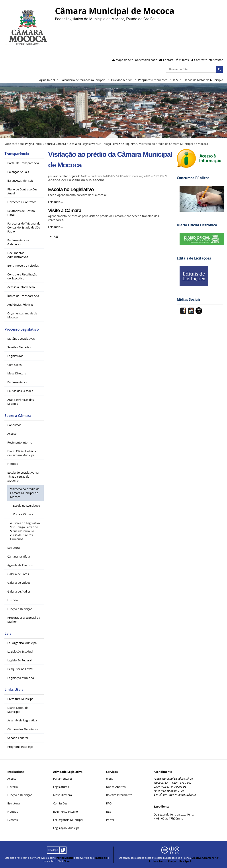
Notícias (13, 812)
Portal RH (113, 820)
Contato (168, 60)
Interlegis (101, 858)
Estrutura (14, 803)
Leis (8, 634)
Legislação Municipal (67, 828)
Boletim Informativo (119, 795)
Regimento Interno (65, 812)
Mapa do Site (124, 60)
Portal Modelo (65, 858)
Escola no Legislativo (71, 189)
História (13, 787)
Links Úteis (14, 690)
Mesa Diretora (62, 795)
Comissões (60, 803)
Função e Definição (20, 795)
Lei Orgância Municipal (68, 820)
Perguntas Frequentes (153, 80)
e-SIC (110, 779)
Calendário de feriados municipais (83, 80)
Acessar (218, 60)
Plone (67, 861)
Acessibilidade (148, 60)
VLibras (184, 60)
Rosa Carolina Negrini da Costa (70, 176)
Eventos (13, 820)
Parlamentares (63, 779)
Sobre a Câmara (55, 144)
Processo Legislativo (22, 329)
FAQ (109, 803)
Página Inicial (46, 80)
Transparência (17, 154)
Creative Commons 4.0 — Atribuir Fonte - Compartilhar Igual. (185, 859)
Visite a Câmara (65, 210)
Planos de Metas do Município (203, 80)
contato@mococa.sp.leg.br (180, 794)
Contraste (201, 60)
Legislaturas (61, 787)
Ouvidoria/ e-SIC (122, 80)
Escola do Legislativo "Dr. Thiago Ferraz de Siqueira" (103, 144)
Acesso (12, 779)
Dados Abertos (116, 787)
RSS (175, 80)
